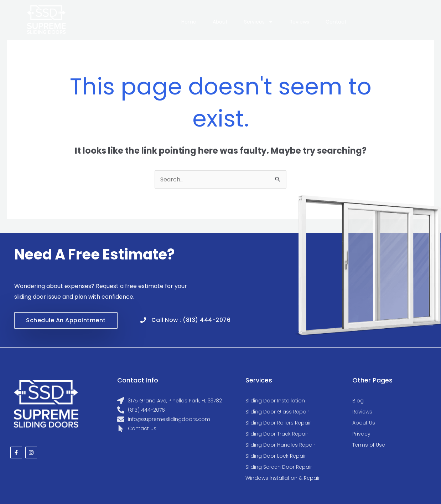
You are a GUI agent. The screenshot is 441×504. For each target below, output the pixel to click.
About (220, 22)
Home (189, 22)
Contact (336, 22)
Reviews (299, 22)
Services (259, 22)
